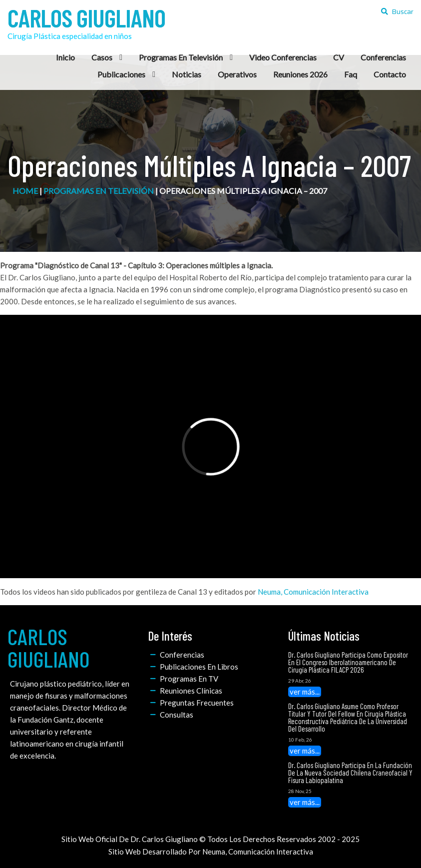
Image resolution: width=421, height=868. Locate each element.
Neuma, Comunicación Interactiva (313, 592)
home (25, 191)
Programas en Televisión (99, 191)
